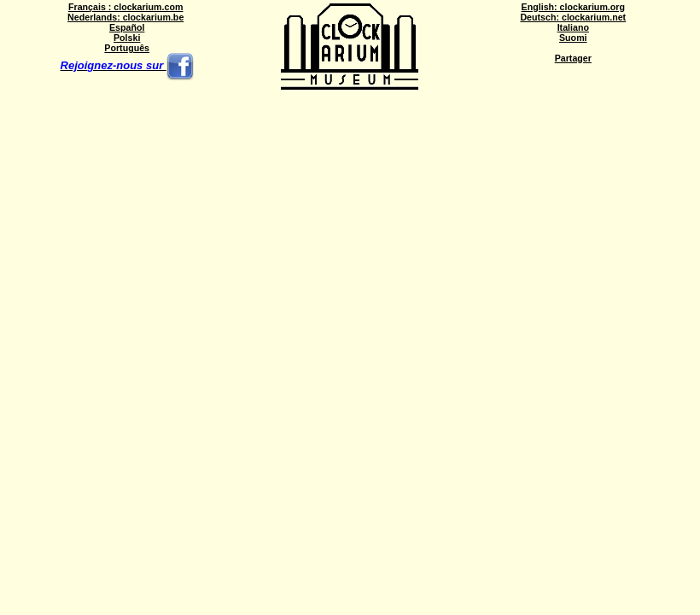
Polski (127, 38)
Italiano (573, 27)
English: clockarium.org (573, 7)
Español (127, 27)
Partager (573, 58)
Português (127, 48)
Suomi (573, 38)
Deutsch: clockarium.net (573, 17)
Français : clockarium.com (125, 7)
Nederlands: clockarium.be (125, 17)
